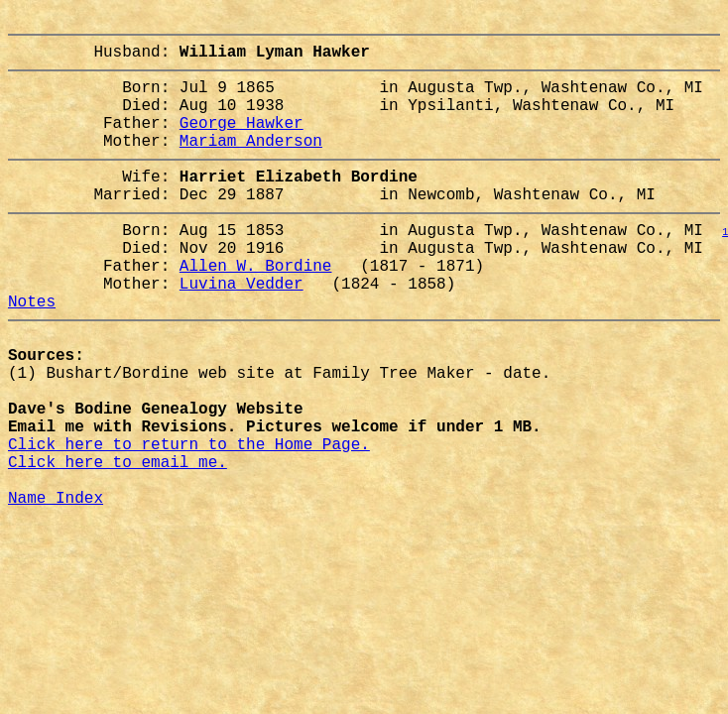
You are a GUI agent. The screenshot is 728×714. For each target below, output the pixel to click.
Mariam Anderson (251, 164)
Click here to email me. (118, 544)
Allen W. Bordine (256, 308)
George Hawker (242, 142)
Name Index (56, 588)
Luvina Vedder (242, 330)
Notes (32, 352)
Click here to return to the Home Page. (189, 523)
